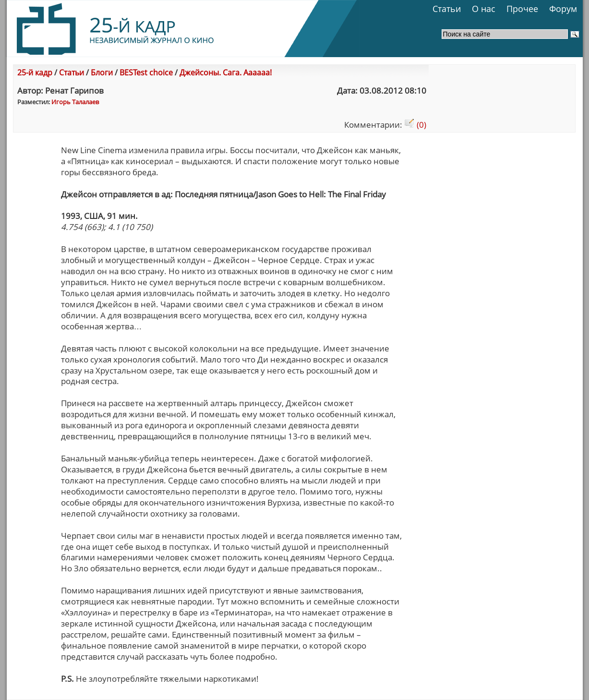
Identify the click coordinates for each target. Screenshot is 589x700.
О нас (484, 9)
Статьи (447, 9)
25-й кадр (35, 72)
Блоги (102, 72)
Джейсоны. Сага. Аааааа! (226, 72)
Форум (563, 9)
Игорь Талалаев (75, 102)
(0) (415, 125)
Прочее (522, 9)
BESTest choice (146, 72)
